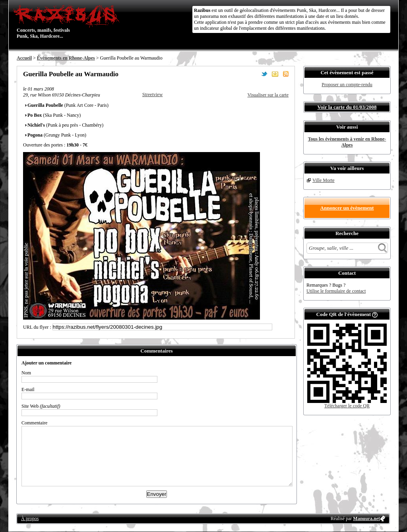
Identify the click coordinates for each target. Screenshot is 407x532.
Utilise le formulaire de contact (336, 291)
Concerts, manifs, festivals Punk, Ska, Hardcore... (68, 21)
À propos (30, 519)
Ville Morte (324, 180)
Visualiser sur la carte (268, 95)
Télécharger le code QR (347, 406)
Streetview (152, 94)
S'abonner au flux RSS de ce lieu (286, 74)
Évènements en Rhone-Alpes (66, 58)
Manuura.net (366, 519)
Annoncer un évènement (347, 208)
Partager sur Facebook (254, 74)
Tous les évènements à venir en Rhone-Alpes (347, 142)
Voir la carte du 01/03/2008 (347, 107)
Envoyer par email (275, 74)
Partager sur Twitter (264, 74)
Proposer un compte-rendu (347, 85)
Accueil (24, 58)
